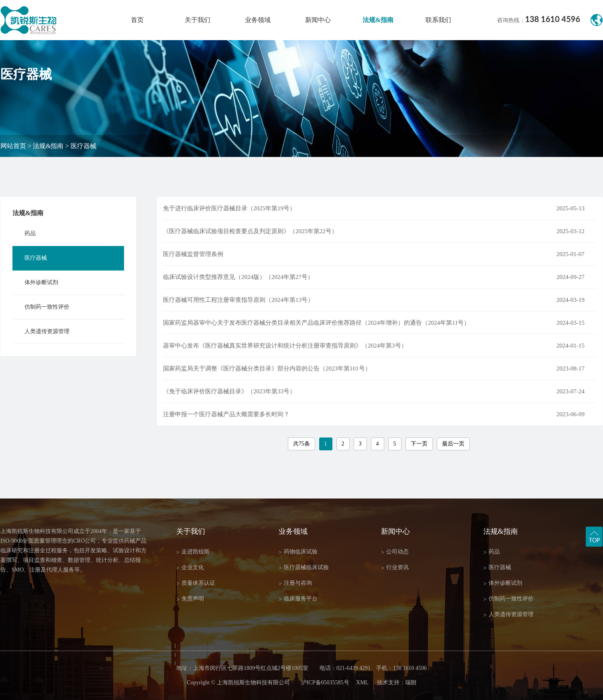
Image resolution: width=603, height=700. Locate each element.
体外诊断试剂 (41, 282)
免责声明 (190, 599)
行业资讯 (395, 568)
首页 (137, 20)
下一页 (419, 444)
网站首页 (13, 146)
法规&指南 (378, 20)
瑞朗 (411, 683)
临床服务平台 (298, 599)
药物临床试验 (298, 552)
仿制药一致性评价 (47, 307)
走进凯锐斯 (193, 552)
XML (362, 683)
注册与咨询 (295, 583)
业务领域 (258, 20)
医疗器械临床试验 (304, 568)
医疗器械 (84, 146)
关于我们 (198, 20)
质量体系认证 (196, 583)
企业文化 (190, 568)
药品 (30, 233)
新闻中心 (318, 20)
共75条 (301, 444)
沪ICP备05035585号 (325, 683)
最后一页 (453, 444)
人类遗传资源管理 (47, 331)
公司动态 (395, 552)
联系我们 (438, 20)
